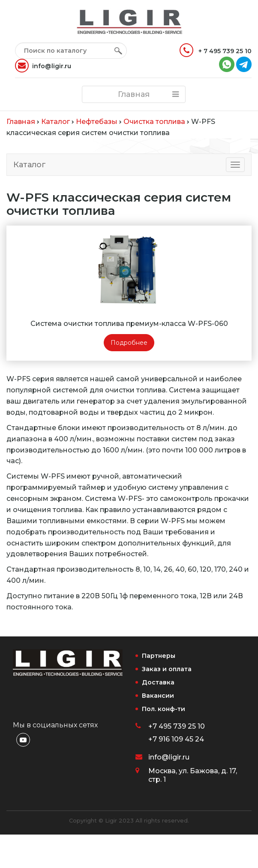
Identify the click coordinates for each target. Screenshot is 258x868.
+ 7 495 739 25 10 (216, 50)
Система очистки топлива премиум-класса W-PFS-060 (129, 324)
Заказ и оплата (167, 669)
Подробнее (129, 343)
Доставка (158, 682)
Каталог (30, 165)
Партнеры (159, 656)
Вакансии (158, 696)
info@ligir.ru (43, 66)
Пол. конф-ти (163, 709)
